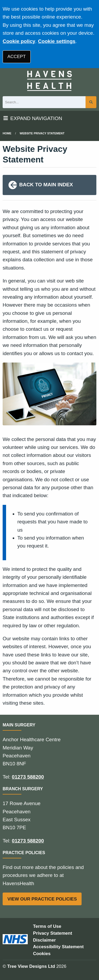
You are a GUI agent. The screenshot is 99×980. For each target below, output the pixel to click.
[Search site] (91, 102)
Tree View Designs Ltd (31, 966)
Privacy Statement (53, 933)
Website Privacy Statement (42, 133)
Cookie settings (57, 41)
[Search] (44, 102)
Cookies (42, 954)
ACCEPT (16, 57)
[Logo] (49, 81)
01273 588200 (28, 777)
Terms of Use (47, 926)
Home (7, 133)
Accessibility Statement (58, 947)
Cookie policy (19, 41)
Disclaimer (44, 940)
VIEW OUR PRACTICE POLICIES (42, 899)
